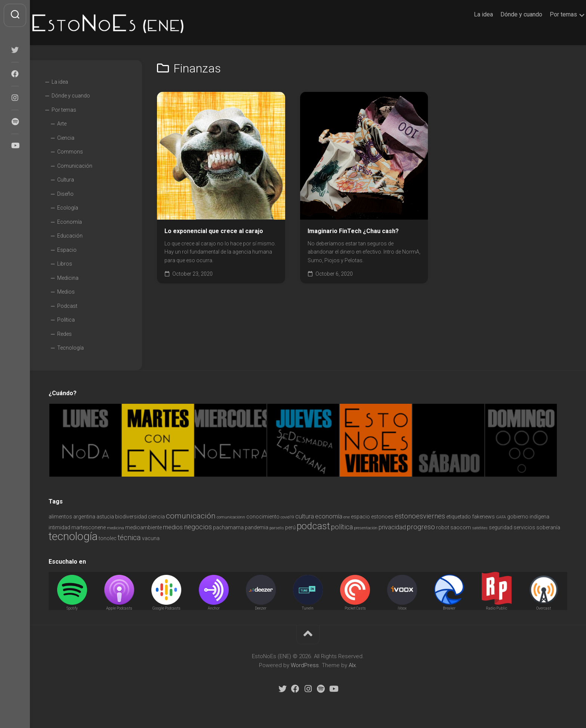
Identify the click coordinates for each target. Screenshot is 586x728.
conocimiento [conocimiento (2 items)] (263, 517)
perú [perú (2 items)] (290, 527)
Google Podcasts (166, 608)
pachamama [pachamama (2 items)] (228, 527)
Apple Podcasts (119, 608)
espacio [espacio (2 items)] (360, 517)
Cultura (66, 180)
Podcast (67, 306)
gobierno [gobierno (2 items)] (518, 517)
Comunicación (75, 166)
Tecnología (70, 348)
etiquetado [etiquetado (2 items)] (459, 517)
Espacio (67, 250)
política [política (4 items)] (342, 527)
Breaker (449, 608)
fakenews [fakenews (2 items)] (483, 517)
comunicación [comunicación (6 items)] (191, 516)
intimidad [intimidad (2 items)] (59, 527)
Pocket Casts (355, 608)
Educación (70, 236)
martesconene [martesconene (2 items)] (89, 527)
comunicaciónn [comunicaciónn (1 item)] (231, 517)
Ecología (68, 208)
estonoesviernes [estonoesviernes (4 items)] (420, 516)
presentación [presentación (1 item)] (366, 528)
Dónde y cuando (506, 14)
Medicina (68, 278)
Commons (70, 152)
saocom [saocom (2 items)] (461, 527)
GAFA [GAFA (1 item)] (501, 517)
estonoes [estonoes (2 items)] (382, 517)
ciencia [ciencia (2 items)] (156, 517)
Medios (66, 292)
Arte (62, 124)
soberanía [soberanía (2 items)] (548, 527)
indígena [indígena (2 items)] (539, 517)
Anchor (214, 608)
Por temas (548, 14)
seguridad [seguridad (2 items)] (501, 527)
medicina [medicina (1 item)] (115, 528)
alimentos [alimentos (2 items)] (60, 517)
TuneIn (308, 608)
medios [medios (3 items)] (173, 527)
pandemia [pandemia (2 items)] (257, 527)
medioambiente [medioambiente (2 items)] (144, 527)
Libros (65, 264)
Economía (70, 222)
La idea (468, 14)
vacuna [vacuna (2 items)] (151, 538)
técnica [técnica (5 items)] (129, 538)
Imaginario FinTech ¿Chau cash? (353, 231)
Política (66, 320)
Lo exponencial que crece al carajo (214, 231)
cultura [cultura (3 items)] (305, 516)
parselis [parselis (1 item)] (277, 528)
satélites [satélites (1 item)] (480, 528)
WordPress (305, 665)
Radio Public (496, 608)
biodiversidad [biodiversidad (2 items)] (131, 517)
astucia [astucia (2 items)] (105, 517)
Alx (352, 665)
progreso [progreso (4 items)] (421, 527)
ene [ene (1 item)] (347, 517)
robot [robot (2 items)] (443, 527)
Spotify (72, 608)
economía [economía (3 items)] (329, 516)
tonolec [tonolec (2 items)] (108, 538)
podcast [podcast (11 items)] (313, 526)
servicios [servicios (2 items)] (524, 527)
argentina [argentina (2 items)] (84, 517)
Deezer (261, 608)
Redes (64, 334)
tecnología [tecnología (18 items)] (73, 536)
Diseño (65, 194)
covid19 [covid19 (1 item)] (287, 517)
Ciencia (66, 138)
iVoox (402, 608)
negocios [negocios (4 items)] (198, 527)
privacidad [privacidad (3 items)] (392, 527)
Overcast (544, 608)
